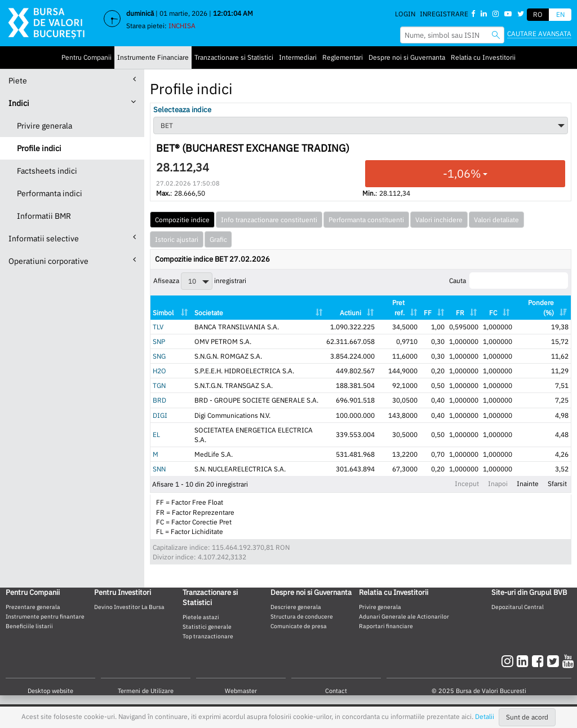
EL (156, 434)
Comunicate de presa (299, 626)
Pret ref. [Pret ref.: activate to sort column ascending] (398, 307)
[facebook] (540, 661)
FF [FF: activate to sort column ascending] (428, 313)
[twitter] (555, 661)
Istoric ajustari (177, 239)
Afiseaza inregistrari (200, 281)
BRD (159, 400)
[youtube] (568, 661)
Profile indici (39, 148)
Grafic (218, 239)
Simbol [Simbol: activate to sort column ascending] (163, 313)
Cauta (509, 281)
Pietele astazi (201, 617)
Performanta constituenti (366, 220)
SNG (159, 356)
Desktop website (50, 691)
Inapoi (498, 484)
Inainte (528, 484)
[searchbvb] (496, 35)
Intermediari (298, 57)
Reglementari (343, 57)
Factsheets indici (47, 171)
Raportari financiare (386, 626)
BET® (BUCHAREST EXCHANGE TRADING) (253, 148)
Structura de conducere (302, 616)
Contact (336, 691)
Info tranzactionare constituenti (269, 220)
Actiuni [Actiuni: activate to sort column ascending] (350, 313)
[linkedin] (524, 661)
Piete (72, 80)
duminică (140, 13)
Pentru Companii (86, 57)
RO (538, 14)
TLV (158, 327)
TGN (159, 385)
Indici (72, 103)
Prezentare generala (33, 607)
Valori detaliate (496, 220)
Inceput (467, 484)
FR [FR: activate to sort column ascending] (460, 313)
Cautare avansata (539, 34)
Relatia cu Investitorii (483, 57)
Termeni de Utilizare (146, 691)
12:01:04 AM (233, 13)
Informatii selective (72, 238)
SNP (159, 341)
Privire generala (45, 126)
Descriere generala (296, 607)
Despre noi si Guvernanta (407, 57)
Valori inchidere (439, 220)
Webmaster (241, 691)
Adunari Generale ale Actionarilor (404, 616)
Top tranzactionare (208, 636)
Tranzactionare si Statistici (234, 57)
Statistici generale (207, 626)
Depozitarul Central (518, 607)
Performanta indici (50, 193)
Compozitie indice (182, 220)
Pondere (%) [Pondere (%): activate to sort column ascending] (541, 307)
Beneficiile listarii (29, 626)
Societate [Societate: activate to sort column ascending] (209, 313)
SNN (159, 469)
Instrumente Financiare (153, 57)
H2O (159, 371)
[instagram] (509, 661)
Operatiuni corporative (72, 261)
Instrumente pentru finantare (45, 616)
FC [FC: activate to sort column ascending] (493, 313)
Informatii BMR (44, 216)
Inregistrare (444, 14)
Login (405, 14)
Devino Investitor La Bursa (129, 607)
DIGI (160, 415)
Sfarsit (557, 484)
